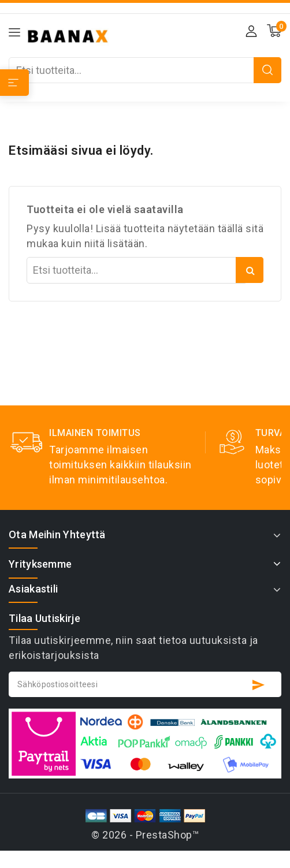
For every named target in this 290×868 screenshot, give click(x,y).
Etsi (267, 70)
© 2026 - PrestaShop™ (145, 835)
